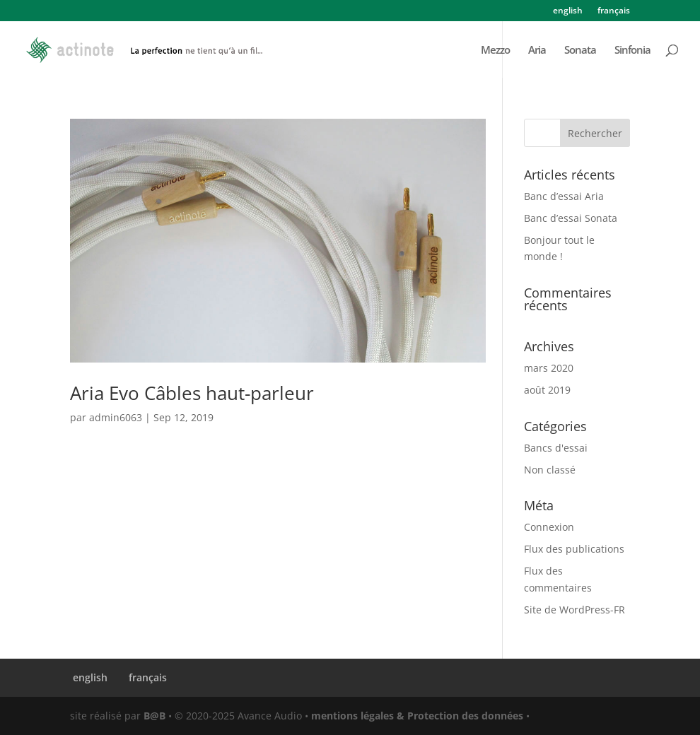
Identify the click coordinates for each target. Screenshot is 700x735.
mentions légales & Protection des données (417, 716)
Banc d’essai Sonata (571, 218)
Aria (537, 51)
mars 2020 (549, 368)
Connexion (549, 527)
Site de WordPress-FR (574, 610)
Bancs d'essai (556, 448)
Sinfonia (632, 51)
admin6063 (116, 417)
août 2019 (547, 390)
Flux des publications (574, 549)
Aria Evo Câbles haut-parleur (192, 393)
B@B (154, 716)
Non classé (550, 470)
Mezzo (495, 51)
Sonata (580, 51)
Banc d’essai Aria (564, 196)
